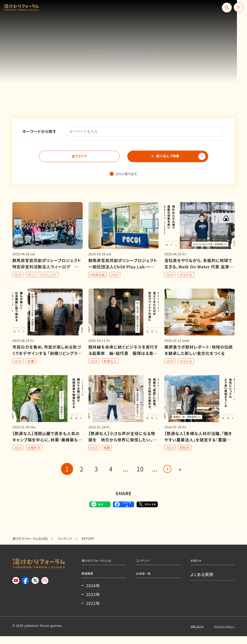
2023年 (93, 602)
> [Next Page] (167, 469)
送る (86, 506)
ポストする (155, 506)
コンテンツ (146, 564)
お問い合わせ (185, 634)
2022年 (93, 611)
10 (140, 469)
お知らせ (198, 564)
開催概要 (90, 580)
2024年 (93, 593)
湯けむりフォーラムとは (103, 564)
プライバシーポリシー (220, 634)
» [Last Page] (180, 469)
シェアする (123, 506)
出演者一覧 (146, 580)
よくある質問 (202, 580)
